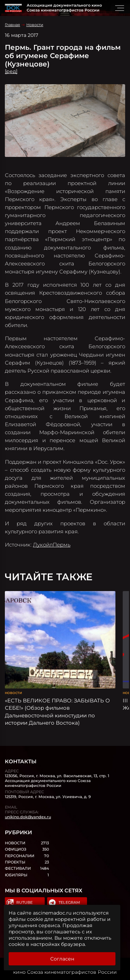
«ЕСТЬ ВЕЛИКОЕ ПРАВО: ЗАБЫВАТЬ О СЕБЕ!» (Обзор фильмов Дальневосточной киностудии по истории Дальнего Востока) (57, 712)
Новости (35, 25)
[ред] (11, 71)
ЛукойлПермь (52, 545)
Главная (12, 25)
